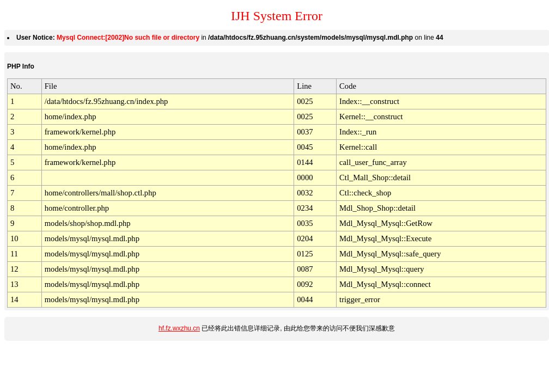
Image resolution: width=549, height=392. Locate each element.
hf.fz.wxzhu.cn (179, 328)
